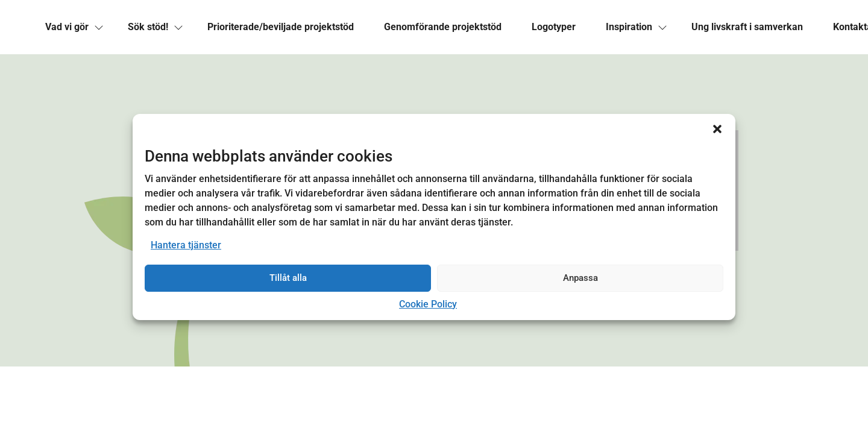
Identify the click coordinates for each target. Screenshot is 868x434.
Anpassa (580, 278)
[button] (717, 129)
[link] (67, 27)
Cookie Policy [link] (428, 304)
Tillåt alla (288, 278)
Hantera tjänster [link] (186, 245)
